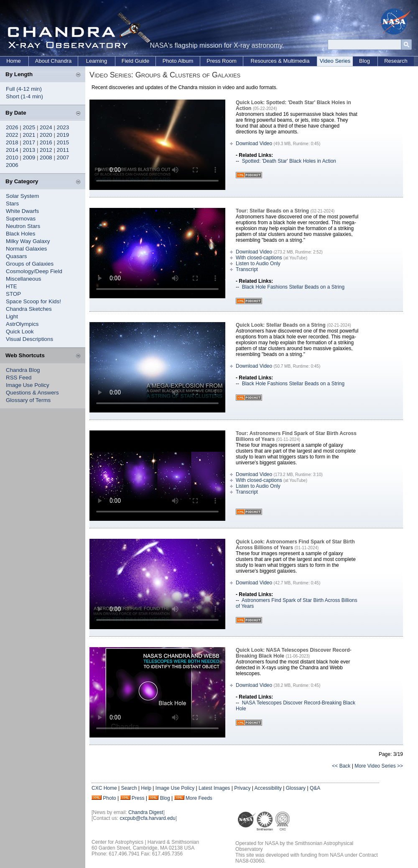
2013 (29, 150)
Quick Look (20, 332)
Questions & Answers (32, 393)
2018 (12, 142)
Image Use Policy (28, 385)
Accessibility (268, 788)
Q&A (315, 788)
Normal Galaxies (27, 249)
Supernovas (21, 219)
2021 (29, 135)
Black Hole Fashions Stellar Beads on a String (293, 287)
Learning (97, 61)
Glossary (296, 788)
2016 (46, 142)
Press (138, 798)
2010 (12, 157)
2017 (29, 142)
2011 (63, 150)
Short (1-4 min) (24, 96)
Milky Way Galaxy (28, 241)
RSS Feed (19, 378)
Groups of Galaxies (30, 264)
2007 (63, 157)
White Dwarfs (22, 211)
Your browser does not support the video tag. (157, 145)
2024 (46, 127)
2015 (63, 142)
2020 (46, 135)
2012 (46, 150)
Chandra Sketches (29, 309)
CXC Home (104, 788)
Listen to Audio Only (258, 264)
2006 (12, 165)
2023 (63, 127)
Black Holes (20, 234)
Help (146, 788)
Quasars (16, 256)
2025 (29, 127)
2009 (29, 157)
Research (396, 61)
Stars (12, 204)
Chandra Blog (23, 370)
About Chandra (53, 61)
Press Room (222, 61)
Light (12, 316)
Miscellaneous (23, 279)
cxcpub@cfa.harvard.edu (148, 818)
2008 (46, 157)
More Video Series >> (379, 766)
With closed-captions (259, 258)
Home (14, 61)
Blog (364, 61)
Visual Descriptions (29, 339)
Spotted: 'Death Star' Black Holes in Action (289, 161)
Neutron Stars (23, 226)
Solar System (22, 196)
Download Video (254, 143)
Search (129, 788)
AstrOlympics (22, 324)
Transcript (247, 269)
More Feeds (199, 798)
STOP (13, 294)
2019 (63, 135)
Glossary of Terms (28, 400)
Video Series (335, 61)
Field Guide (135, 61)
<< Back (341, 766)
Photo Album (178, 61)
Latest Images (214, 788)
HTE (11, 286)
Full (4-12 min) (24, 89)
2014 (12, 150)
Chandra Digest (146, 812)
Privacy (242, 788)
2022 (12, 135)
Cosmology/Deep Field (34, 271)
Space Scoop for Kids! (33, 301)
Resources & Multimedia (280, 61)
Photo (109, 798)
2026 (12, 127)
